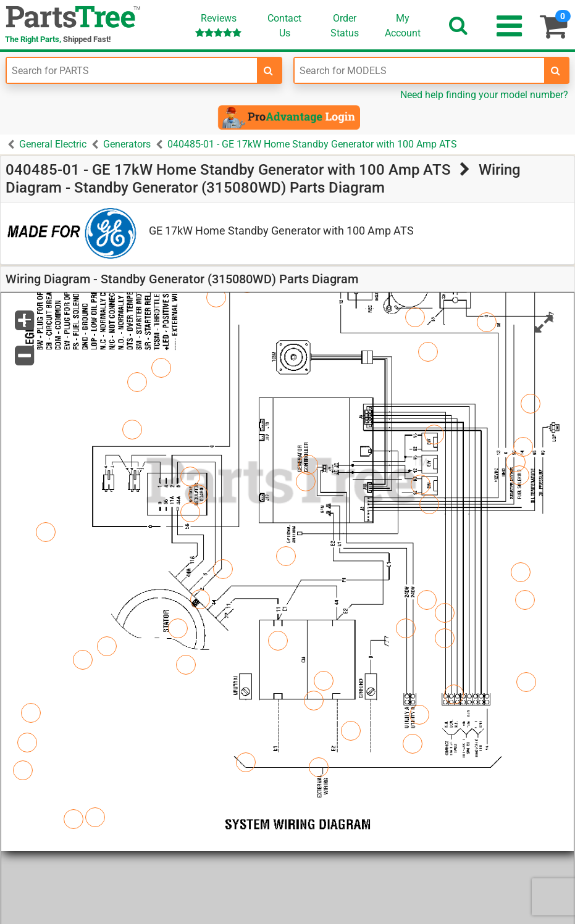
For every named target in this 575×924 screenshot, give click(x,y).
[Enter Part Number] (132, 70)
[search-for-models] (556, 70)
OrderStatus (345, 26)
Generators (127, 144)
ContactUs (284, 26)
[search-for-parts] (269, 70)
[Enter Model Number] (420, 70)
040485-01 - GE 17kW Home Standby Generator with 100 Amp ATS (312, 144)
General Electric (53, 144)
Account (403, 25)
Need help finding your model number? (484, 95)
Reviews (218, 25)
